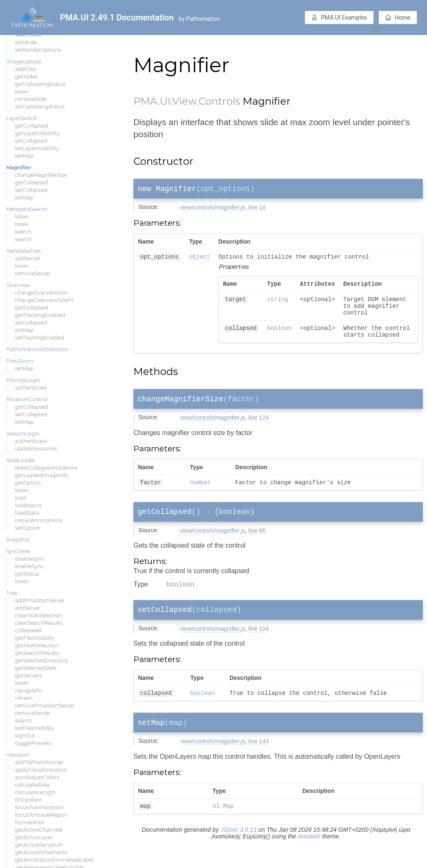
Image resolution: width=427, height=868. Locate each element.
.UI (164, 101)
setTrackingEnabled (40, 338)
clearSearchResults (39, 623)
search (23, 232)
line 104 (258, 647)
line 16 (257, 209)
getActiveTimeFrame (41, 852)
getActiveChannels (39, 830)
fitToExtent (29, 800)
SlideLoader (21, 460)
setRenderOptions (38, 50)
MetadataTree (24, 251)
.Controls (218, 101)
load (20, 498)
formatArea (30, 822)
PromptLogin (23, 380)
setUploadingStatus (40, 107)
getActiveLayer (34, 837)
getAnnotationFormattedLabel (54, 860)
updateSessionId (36, 449)
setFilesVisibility (35, 728)
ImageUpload (24, 62)
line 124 (258, 430)
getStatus (27, 574)
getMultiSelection (37, 645)
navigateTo (29, 691)
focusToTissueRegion (41, 815)
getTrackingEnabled (40, 315)
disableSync (30, 559)
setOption (28, 528)
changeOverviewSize (41, 293)
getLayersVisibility (38, 133)
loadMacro (28, 505)
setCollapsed (31, 141)
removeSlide (31, 99)
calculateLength (35, 792)
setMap (24, 156)
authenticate (31, 388)
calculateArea (32, 785)
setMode (26, 42)
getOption (28, 483)
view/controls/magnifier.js (213, 209)
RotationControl (27, 399)
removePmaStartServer (45, 706)
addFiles (25, 69)
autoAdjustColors (37, 777)
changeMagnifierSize (41, 175)
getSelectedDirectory (42, 660)
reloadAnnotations (39, 520)
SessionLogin (23, 434)
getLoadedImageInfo (42, 475)
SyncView (18, 551)
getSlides (26, 77)
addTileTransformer (39, 762)
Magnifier (19, 167)
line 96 (257, 546)
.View (183, 101)
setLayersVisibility (37, 148)
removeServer (33, 273)
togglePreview (33, 743)
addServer (28, 258)
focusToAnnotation (39, 807)
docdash (309, 858)
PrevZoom (20, 361)
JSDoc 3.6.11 (239, 852)
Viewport (18, 755)
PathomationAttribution (37, 349)
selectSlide (28, 35)
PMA (146, 101)
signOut (25, 736)
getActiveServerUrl (39, 845)
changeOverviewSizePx (44, 300)
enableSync (29, 566)
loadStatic (28, 513)
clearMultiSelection (39, 615)
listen (22, 92)
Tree (12, 593)
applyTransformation (41, 770)
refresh (24, 698)
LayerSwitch (22, 118)
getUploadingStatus (40, 84)
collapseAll (28, 630)
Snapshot (18, 540)
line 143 (258, 762)
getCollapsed (31, 126)
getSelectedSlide (36, 668)
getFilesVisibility (35, 638)
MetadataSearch (27, 209)
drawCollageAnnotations (46, 468)
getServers (28, 676)
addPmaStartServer (40, 600)
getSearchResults (37, 653)
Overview (18, 285)
